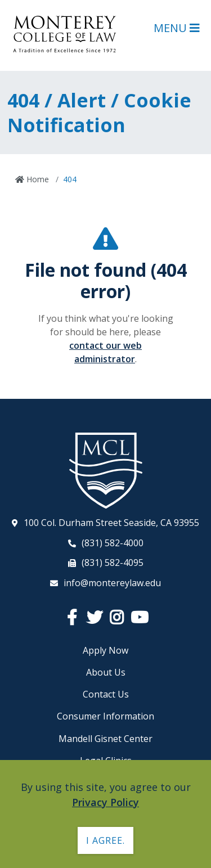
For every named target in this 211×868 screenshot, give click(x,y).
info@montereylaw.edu (112, 583)
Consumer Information (105, 716)
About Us (106, 672)
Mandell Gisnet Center (105, 739)
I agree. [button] (105, 840)
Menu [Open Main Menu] (177, 28)
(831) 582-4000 (113, 543)
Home (37, 179)
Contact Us (106, 694)
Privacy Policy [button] (105, 802)
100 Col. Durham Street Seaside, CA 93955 (111, 523)
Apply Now (105, 650)
